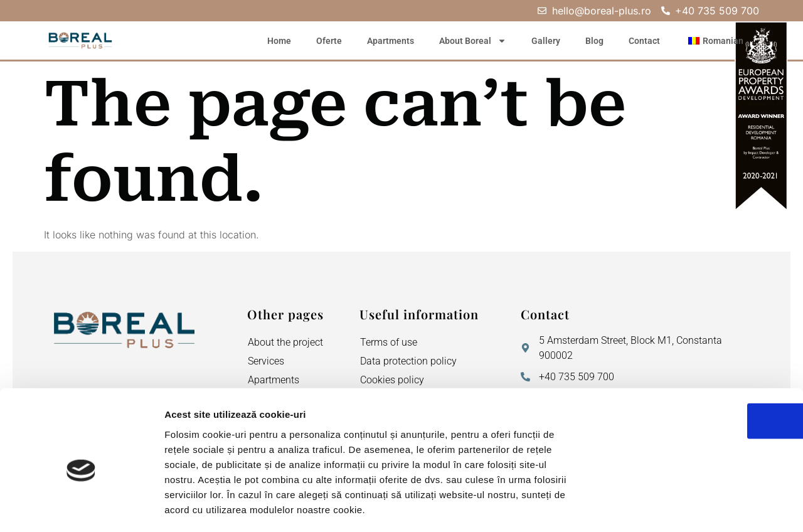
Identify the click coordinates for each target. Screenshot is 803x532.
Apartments (391, 41)
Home (279, 41)
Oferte (329, 41)
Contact (644, 41)
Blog (594, 41)
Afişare (627, 507)
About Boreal (473, 41)
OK (699, 362)
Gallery (546, 41)
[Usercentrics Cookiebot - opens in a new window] (81, 508)
